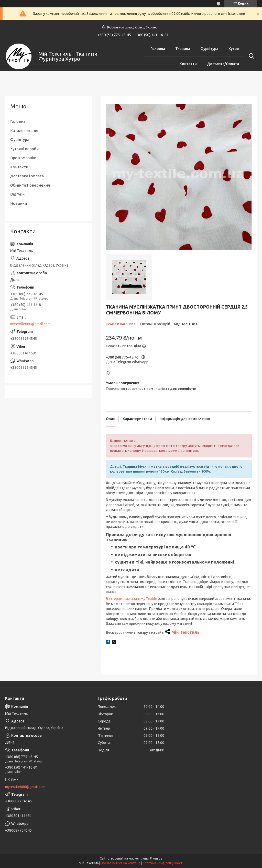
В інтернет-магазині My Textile (132, 599)
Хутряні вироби (24, 149)
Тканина (183, 49)
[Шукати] (250, 56)
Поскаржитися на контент (121, 863)
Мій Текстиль (185, 632)
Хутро (234, 49)
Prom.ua (156, 858)
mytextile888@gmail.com (30, 324)
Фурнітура (209, 49)
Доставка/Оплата (223, 64)
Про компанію (23, 158)
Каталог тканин (25, 131)
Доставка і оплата (27, 176)
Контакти (188, 64)
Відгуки (17, 194)
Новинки (19, 203)
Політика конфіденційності (163, 863)
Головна (158, 49)
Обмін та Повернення (30, 185)
